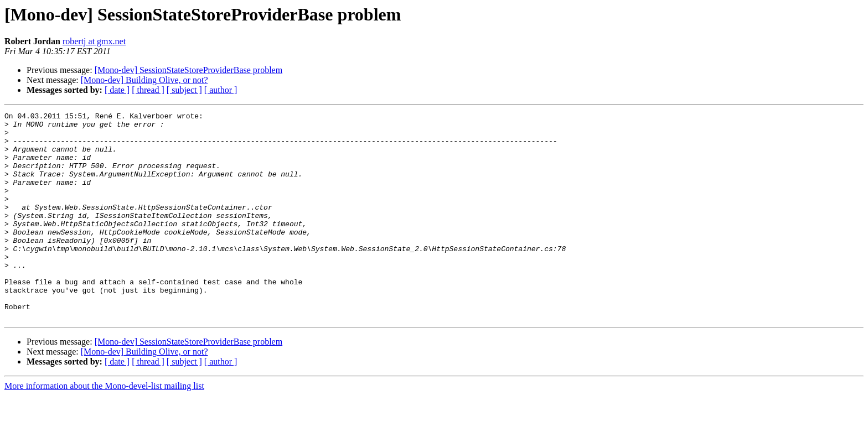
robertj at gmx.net (94, 41)
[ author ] (221, 90)
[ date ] (117, 90)
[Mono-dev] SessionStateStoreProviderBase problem (189, 70)
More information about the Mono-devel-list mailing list (104, 427)
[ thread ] (148, 90)
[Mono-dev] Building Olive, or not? (144, 80)
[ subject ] (184, 90)
